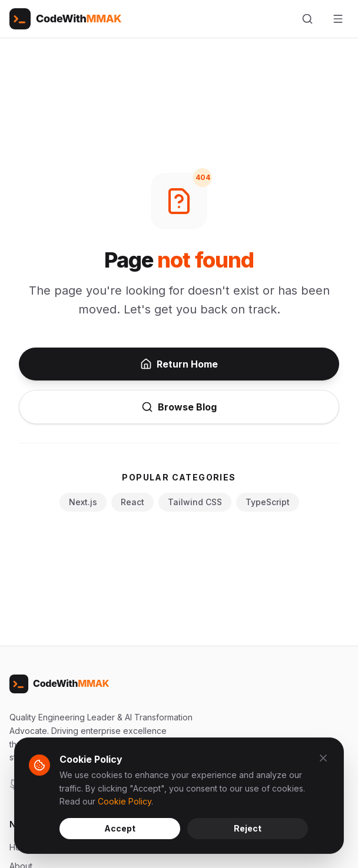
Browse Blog (179, 407)
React (132, 502)
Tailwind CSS (195, 502)
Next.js (83, 502)
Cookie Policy (125, 801)
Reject (248, 828)
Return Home (179, 364)
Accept (120, 828)
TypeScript (268, 502)
